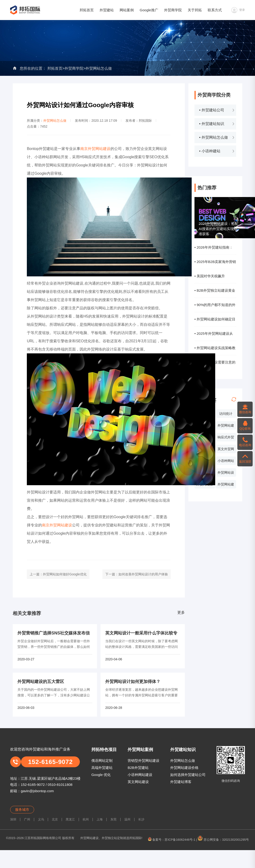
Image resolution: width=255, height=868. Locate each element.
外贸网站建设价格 (184, 768)
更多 (181, 612)
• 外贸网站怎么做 (214, 137)
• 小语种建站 (210, 151)
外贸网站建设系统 (226, 485)
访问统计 (226, 414)
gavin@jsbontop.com (37, 791)
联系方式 (215, 10)
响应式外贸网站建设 (226, 438)
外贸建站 (107, 10)
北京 (55, 819)
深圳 (13, 819)
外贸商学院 (173, 10)
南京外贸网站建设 (95, 149)
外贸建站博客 (181, 782)
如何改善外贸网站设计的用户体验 (143, 574)
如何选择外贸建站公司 (188, 775)
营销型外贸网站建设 (144, 761)
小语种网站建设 (140, 775)
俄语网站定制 (102, 761)
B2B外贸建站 (138, 768)
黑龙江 (70, 819)
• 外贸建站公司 (212, 110)
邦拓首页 (87, 10)
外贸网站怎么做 (99, 68)
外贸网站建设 (226, 427)
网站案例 (127, 10)
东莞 (113, 819)
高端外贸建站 (102, 768)
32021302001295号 (235, 840)
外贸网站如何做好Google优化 (65, 574)
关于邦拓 (195, 10)
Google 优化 (101, 775)
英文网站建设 (138, 782)
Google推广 (149, 10)
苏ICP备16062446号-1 (180, 840)
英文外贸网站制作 (226, 450)
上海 (100, 819)
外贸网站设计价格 (226, 474)
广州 (27, 819)
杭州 (86, 819)
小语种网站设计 (226, 462)
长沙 (141, 819)
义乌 (41, 819)
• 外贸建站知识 (212, 124)
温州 (127, 819)
